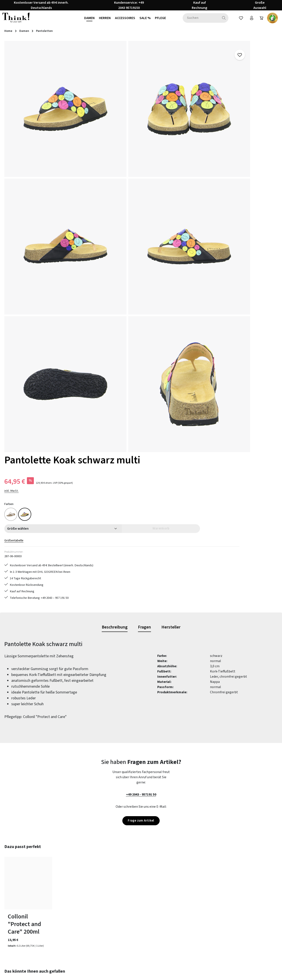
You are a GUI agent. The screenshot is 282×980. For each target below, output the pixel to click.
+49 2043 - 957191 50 (141, 496)
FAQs (102, 886)
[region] (82, 179)
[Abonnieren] (199, 829)
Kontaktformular (41, 907)
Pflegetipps (107, 893)
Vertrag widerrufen (25, 919)
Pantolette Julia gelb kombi (22, 751)
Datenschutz (178, 893)
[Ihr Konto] (249, 21)
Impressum (177, 917)
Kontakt (105, 940)
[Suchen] (221, 21)
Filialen (174, 925)
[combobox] (198, 21)
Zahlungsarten (109, 925)
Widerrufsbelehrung (184, 901)
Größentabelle (180, 143)
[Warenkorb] (260, 21)
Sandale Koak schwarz (82, 747)
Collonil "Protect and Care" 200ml (24, 626)
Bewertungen (108, 948)
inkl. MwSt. (176, 94)
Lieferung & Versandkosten (118, 932)
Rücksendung (108, 901)
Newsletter (107, 917)
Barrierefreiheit (180, 932)
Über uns (175, 909)
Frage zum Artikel (141, 523)
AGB (172, 886)
